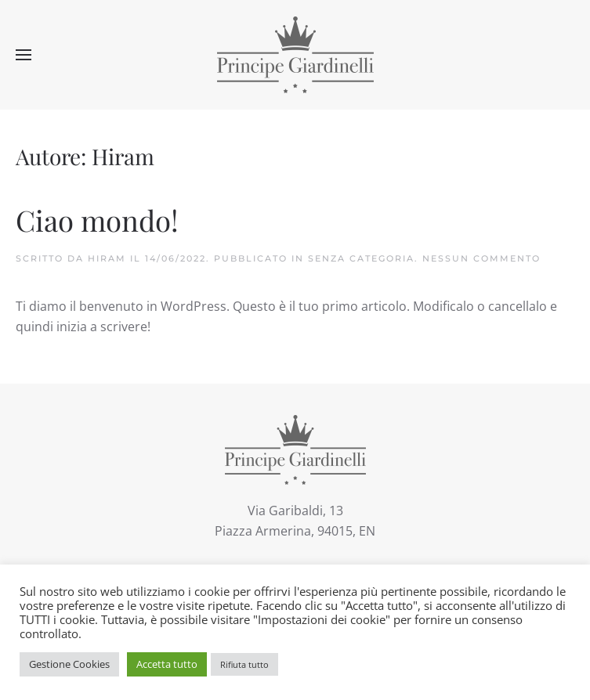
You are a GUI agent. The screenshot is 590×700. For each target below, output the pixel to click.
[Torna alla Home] (295, 55)
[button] (24, 55)
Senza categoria (361, 258)
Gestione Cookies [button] (69, 664)
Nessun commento (481, 258)
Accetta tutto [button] (167, 664)
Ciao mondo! (97, 220)
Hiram (107, 258)
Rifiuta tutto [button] (244, 664)
